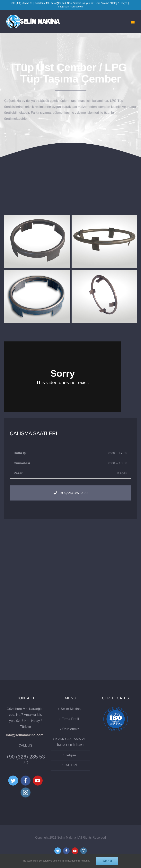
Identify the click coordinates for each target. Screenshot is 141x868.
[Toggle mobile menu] (133, 23)
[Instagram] (26, 792)
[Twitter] (13, 781)
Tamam (107, 861)
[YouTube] (38, 781)
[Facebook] (26, 781)
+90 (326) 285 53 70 (26, 760)
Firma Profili (71, 719)
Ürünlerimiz (71, 729)
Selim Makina (71, 709)
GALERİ (71, 765)
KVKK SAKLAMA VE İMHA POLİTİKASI (71, 742)
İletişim (71, 755)
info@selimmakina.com (70, 7)
